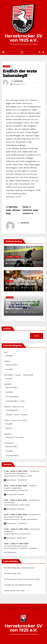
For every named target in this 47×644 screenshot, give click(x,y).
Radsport (8, 434)
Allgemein (6, 66)
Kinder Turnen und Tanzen (15, 420)
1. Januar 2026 (14, 288)
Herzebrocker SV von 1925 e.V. (23, 38)
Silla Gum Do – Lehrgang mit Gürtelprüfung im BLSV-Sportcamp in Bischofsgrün (21, 304)
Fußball (7, 361)
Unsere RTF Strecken (15, 437)
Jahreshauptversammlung (15, 546)
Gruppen (9, 424)
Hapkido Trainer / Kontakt (17, 415)
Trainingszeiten (12, 396)
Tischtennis (9, 443)
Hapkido (18, 257)
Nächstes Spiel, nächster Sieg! (13, 210)
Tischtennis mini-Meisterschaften (18, 585)
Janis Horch (29, 263)
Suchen (7, 329)
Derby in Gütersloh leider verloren (30, 210)
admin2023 (18, 81)
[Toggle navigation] (22, 52)
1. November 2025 (15, 312)
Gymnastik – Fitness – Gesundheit (18, 375)
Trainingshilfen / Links (15, 401)
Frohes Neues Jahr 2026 (21, 284)
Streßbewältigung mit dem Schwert (19, 568)
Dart (6, 352)
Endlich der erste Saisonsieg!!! (20, 73)
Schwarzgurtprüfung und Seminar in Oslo (22, 579)
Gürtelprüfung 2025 (19, 260)
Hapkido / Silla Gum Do (14, 407)
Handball (8, 384)
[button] (40, 52)
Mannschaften (11, 365)
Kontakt (9, 378)
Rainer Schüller (29, 288)
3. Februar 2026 (14, 263)
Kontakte (9, 356)
